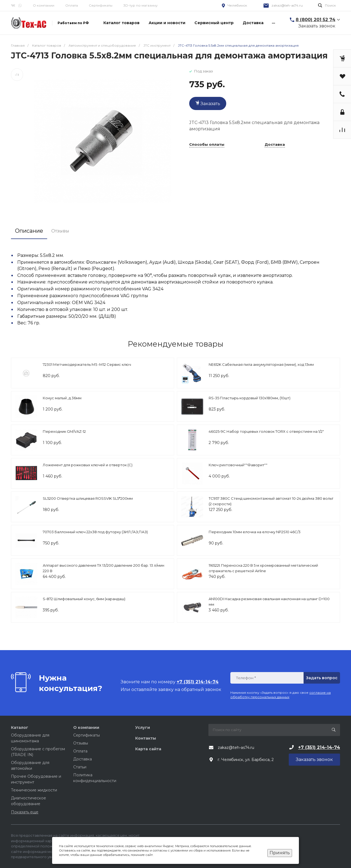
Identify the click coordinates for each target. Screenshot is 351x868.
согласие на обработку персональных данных (281, 695)
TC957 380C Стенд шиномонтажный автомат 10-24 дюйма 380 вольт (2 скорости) (271, 501)
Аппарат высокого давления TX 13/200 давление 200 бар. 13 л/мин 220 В (104, 568)
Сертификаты (101, 5)
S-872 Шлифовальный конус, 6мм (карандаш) (84, 599)
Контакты (146, 738)
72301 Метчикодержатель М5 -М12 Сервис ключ (87, 364)
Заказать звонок (317, 26)
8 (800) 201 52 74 (315, 20)
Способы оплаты (207, 145)
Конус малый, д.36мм (62, 398)
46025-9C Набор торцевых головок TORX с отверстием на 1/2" (266, 431)
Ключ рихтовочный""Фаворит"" (238, 465)
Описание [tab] (29, 231)
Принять (280, 853)
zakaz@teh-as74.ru (287, 5)
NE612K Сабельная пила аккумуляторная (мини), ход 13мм (261, 364)
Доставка (275, 145)
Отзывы (81, 743)
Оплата (72, 5)
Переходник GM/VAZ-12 (64, 431)
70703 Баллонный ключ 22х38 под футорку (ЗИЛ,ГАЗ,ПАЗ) (95, 532)
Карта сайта (148, 749)
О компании (44, 5)
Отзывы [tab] (60, 231)
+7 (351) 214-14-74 (319, 747)
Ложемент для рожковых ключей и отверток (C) (88, 465)
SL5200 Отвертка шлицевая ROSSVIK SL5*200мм (88, 498)
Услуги (143, 727)
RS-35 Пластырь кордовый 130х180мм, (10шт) (250, 398)
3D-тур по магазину (141, 5)
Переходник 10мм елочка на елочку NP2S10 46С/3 (255, 532)
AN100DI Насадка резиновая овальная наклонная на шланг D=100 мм (269, 602)
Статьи (80, 767)
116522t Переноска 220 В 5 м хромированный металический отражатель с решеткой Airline (263, 568)
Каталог (20, 727)
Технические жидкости (34, 790)
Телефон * (246, 678)
